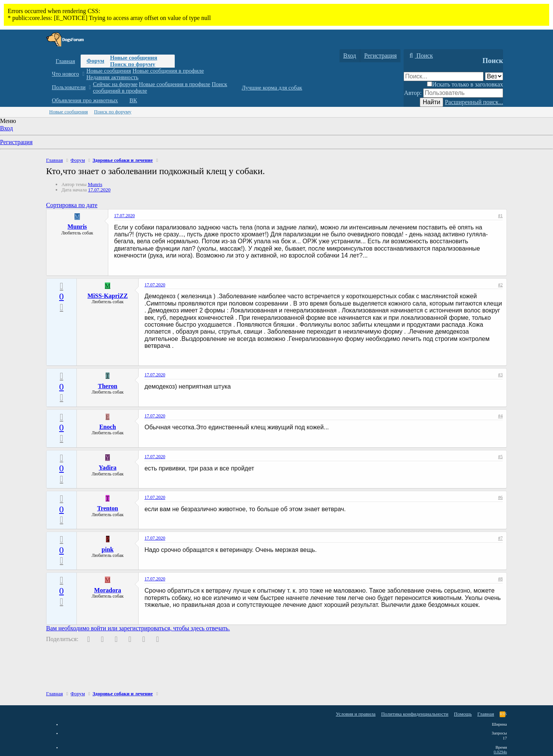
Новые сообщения (133, 58)
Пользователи (69, 87)
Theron (108, 386)
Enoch (108, 427)
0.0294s (500, 752)
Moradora (108, 590)
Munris (95, 184)
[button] (83, 74)
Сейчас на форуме (115, 84)
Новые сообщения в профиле (168, 71)
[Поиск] (420, 56)
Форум (95, 61)
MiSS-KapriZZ (108, 296)
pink (108, 549)
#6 (500, 497)
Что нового (65, 74)
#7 (500, 538)
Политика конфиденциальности (415, 714)
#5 (500, 457)
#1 (500, 216)
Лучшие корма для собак (272, 88)
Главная (65, 61)
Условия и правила (356, 714)
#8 (500, 579)
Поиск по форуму (132, 64)
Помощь (463, 714)
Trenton (108, 508)
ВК (133, 100)
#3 (500, 375)
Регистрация (16, 142)
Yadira (108, 468)
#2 (500, 285)
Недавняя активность (113, 77)
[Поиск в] (494, 76)
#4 (500, 416)
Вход (7, 128)
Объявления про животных (85, 100)
